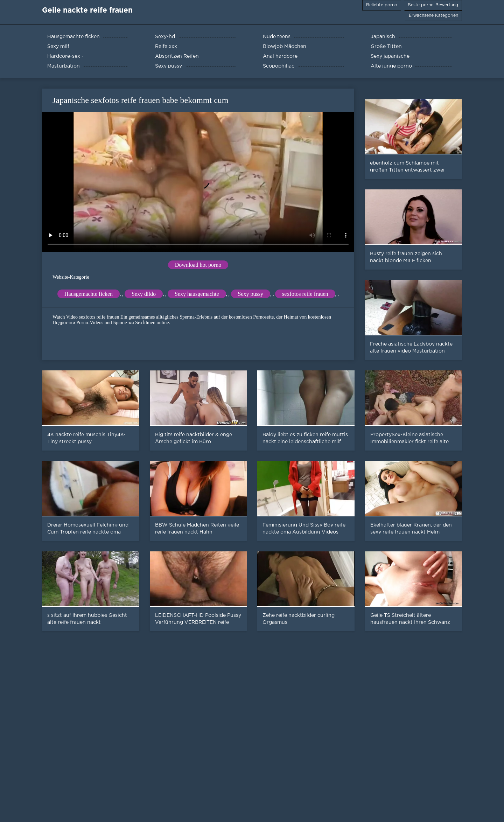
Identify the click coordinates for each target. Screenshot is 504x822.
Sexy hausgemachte (197, 294)
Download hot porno (198, 265)
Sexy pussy (251, 294)
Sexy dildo (144, 294)
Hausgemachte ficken (89, 294)
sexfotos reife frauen (305, 294)
